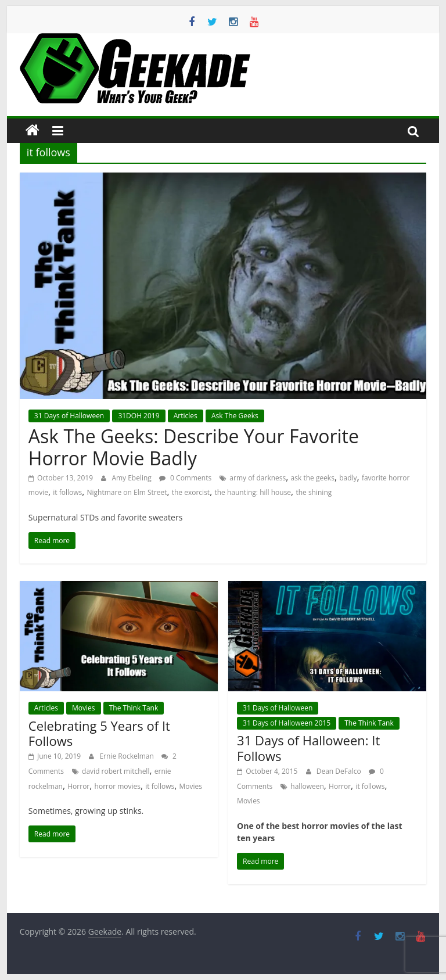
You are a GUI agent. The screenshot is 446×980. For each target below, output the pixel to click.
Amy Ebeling (132, 478)
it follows (67, 492)
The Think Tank (134, 708)
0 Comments (185, 478)
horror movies (118, 786)
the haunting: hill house (253, 492)
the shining (314, 492)
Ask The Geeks (235, 416)
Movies (84, 708)
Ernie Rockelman (127, 756)
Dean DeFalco (340, 771)
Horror (78, 786)
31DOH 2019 (139, 416)
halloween (307, 786)
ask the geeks (313, 478)
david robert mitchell (116, 771)
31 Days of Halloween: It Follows (308, 748)
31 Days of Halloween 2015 (287, 723)
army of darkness (258, 478)
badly (348, 478)
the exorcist (191, 492)
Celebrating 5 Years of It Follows (99, 733)
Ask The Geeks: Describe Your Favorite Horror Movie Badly (194, 447)
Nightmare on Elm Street (127, 492)
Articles (186, 416)
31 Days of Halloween (69, 416)
